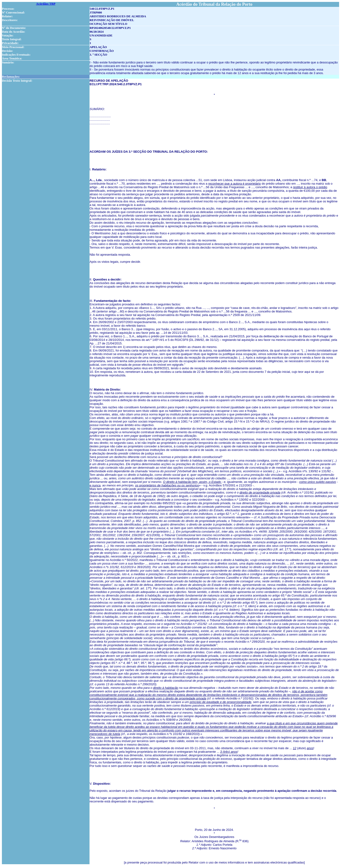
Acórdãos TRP (46, 4)
